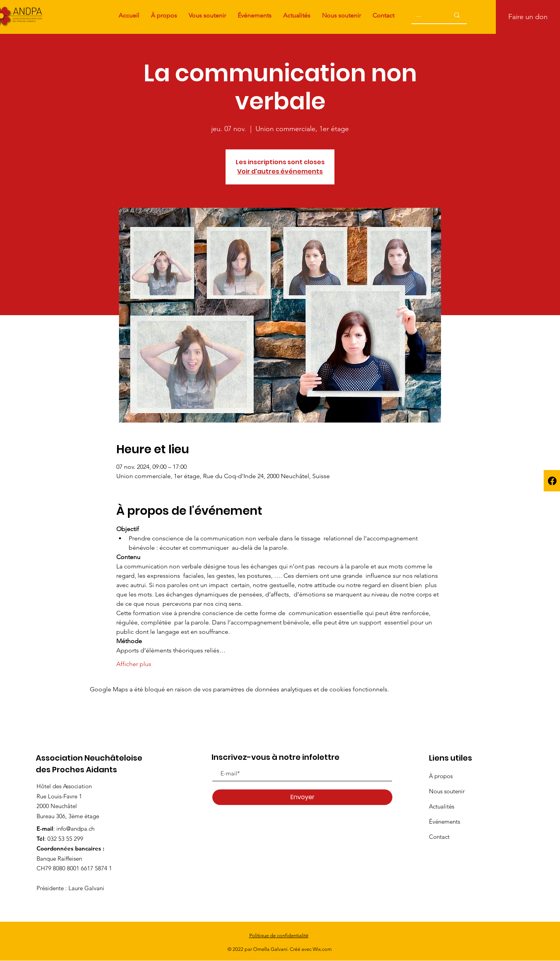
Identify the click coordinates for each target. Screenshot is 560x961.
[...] (423, 15)
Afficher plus (134, 664)
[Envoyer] (302, 797)
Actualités (442, 806)
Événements (444, 822)
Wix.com (322, 949)
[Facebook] (552, 481)
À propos (441, 776)
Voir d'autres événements (280, 171)
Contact (439, 837)
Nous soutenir (447, 791)
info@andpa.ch (75, 829)
